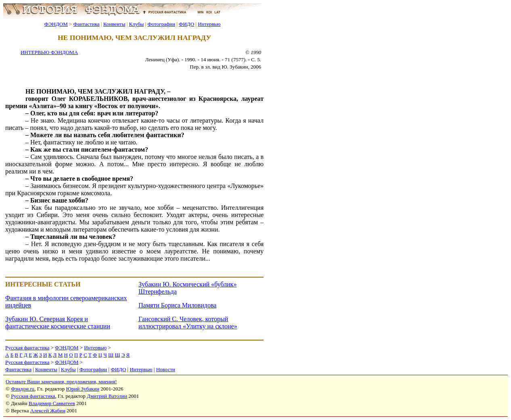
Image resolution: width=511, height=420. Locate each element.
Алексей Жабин (48, 411)
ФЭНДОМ (56, 24)
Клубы (136, 24)
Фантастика (87, 24)
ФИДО (186, 24)
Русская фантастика (27, 348)
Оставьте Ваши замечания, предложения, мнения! (61, 381)
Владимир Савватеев (52, 403)
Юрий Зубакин (83, 389)
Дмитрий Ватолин (107, 396)
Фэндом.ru (23, 389)
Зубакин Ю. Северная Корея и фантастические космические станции (58, 323)
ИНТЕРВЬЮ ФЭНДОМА (49, 52)
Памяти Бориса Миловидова (177, 305)
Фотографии (161, 24)
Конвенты (114, 24)
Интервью (209, 24)
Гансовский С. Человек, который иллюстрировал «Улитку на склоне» (188, 323)
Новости (166, 369)
